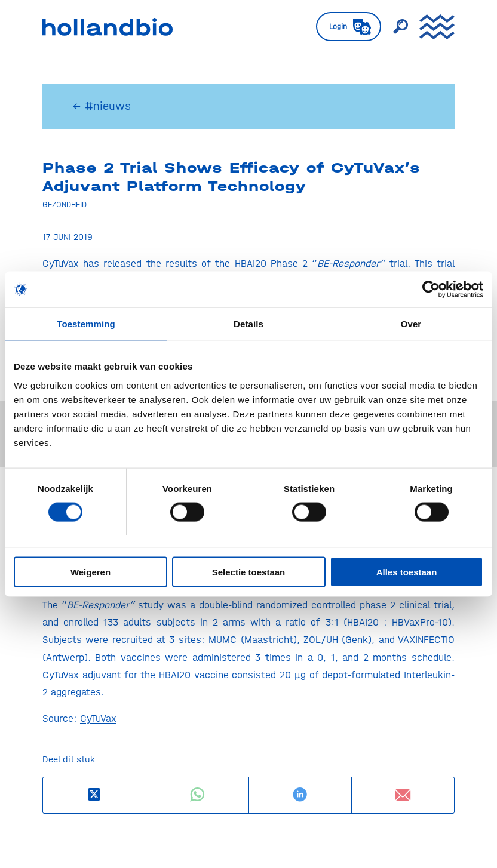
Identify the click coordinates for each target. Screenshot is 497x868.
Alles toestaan (407, 572)
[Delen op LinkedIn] (300, 795)
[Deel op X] (94, 795)
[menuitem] (343, 27)
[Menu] (431, 27)
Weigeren (90, 572)
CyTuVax (98, 718)
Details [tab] (249, 324)
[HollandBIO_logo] (108, 27)
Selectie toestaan (249, 572)
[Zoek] (394, 27)
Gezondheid (65, 204)
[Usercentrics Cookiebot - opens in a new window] (431, 290)
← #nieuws (102, 106)
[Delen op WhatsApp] (197, 795)
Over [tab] (411, 324)
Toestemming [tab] (86, 324)
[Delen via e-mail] (403, 795)
